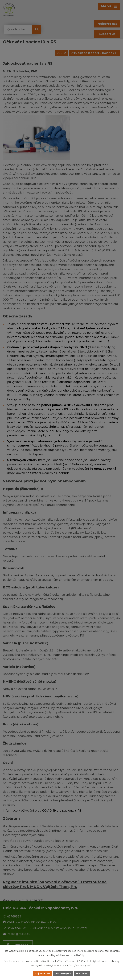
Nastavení (83, 973)
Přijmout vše (42, 973)
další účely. (79, 955)
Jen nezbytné (63, 973)
